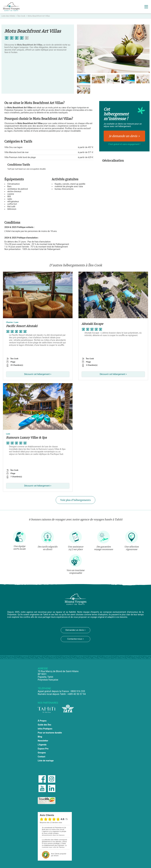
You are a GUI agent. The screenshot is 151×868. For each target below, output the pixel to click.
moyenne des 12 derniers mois (51, 823)
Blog (40, 737)
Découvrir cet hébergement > (38, 374)
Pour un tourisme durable (50, 733)
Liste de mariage (46, 761)
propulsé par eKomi (59, 855)
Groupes (42, 753)
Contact (42, 757)
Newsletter (43, 741)
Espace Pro (43, 749)
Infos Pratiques (45, 729)
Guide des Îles (44, 725)
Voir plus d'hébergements (75, 500)
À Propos (42, 721)
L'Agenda (42, 745)
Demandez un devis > (75, 630)
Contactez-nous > (75, 639)
